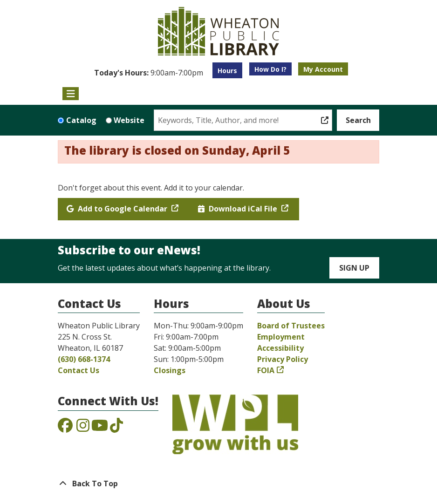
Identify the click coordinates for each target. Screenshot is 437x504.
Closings (170, 370)
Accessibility (280, 348)
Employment (281, 337)
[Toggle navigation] (71, 94)
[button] (149, 73)
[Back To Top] (218, 484)
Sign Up (354, 268)
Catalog (81, 120)
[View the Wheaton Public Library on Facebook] (65, 428)
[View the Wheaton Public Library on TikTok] (116, 428)
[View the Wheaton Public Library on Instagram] (83, 428)
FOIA (266, 370)
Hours (227, 71)
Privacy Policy (283, 359)
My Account (323, 69)
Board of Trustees (291, 326)
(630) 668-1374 (84, 359)
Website (129, 120)
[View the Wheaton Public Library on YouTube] (100, 428)
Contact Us (79, 370)
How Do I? (270, 69)
